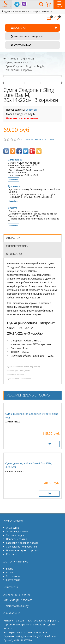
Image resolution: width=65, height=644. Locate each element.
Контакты (12, 554)
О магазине (13, 528)
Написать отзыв (45, 139)
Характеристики (17, 246)
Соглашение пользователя (22, 547)
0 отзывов (27, 139)
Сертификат (13, 576)
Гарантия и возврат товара (22, 543)
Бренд (10, 569)
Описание (13, 238)
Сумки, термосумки (17, 62)
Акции (9, 572)
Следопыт (31, 110)
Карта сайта (13, 580)
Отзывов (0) (14, 254)
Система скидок (15, 535)
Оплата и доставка (17, 531)
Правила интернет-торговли (23, 550)
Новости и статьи (16, 539)
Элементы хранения (22, 59)
